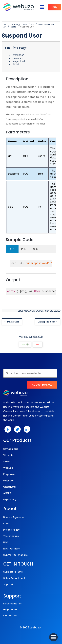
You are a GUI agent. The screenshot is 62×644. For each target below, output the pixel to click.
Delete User (13, 322)
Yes (25, 344)
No (38, 345)
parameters (18, 58)
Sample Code (19, 61)
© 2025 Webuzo (30, 628)
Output (15, 64)
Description (18, 55)
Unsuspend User (46, 322)
